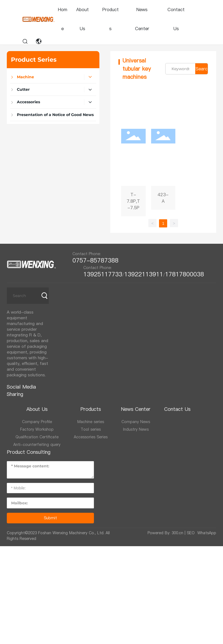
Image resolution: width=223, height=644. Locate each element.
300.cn (177, 533)
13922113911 (144, 274)
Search (201, 70)
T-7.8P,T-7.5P (133, 151)
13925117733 (103, 274)
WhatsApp (207, 533)
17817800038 (184, 274)
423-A (163, 151)
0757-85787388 (97, 260)
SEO (191, 533)
